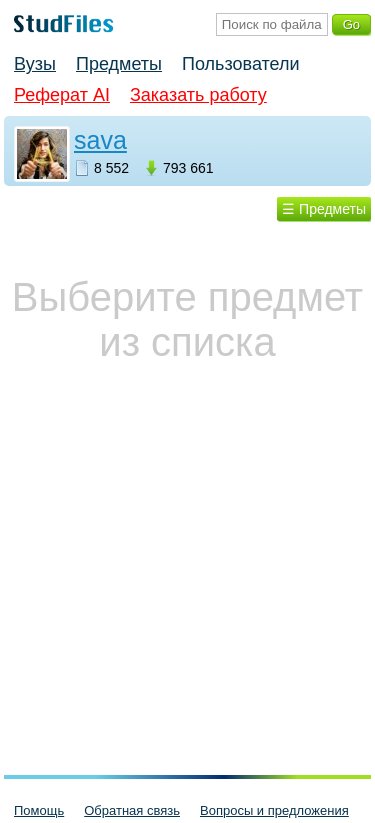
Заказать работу (198, 95)
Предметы (119, 64)
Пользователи (240, 64)
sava (100, 140)
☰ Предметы (324, 209)
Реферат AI (62, 95)
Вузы (35, 64)
